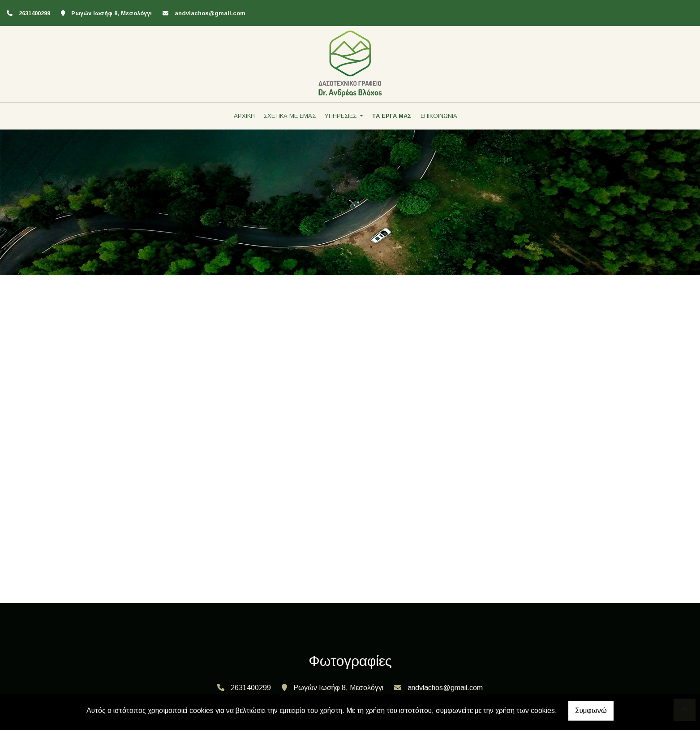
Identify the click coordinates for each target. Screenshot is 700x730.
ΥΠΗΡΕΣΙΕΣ (341, 116)
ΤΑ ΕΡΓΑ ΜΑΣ (392, 116)
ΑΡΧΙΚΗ (244, 116)
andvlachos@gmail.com (210, 13)
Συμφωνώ (591, 711)
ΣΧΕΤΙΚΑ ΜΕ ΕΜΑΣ (290, 116)
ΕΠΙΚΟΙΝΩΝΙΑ (439, 116)
